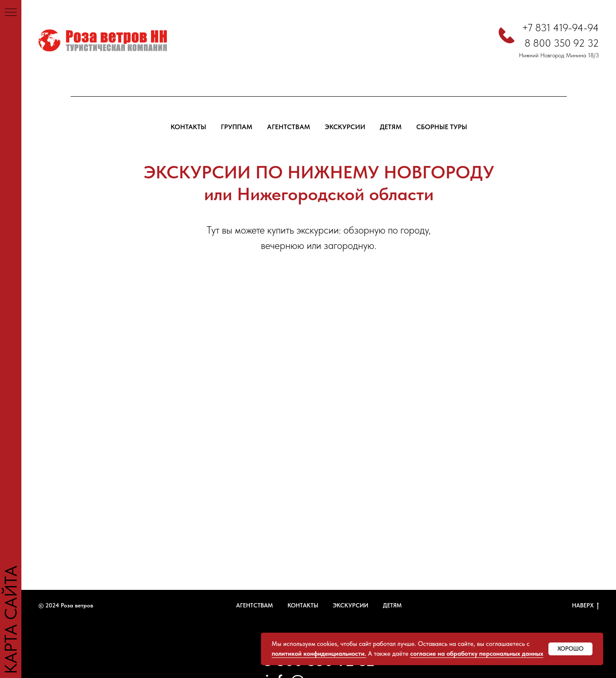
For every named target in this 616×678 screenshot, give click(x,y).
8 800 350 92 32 (562, 43)
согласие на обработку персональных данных (477, 654)
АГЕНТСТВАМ (255, 605)
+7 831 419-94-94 (560, 28)
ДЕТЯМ (392, 605)
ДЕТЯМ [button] (391, 127)
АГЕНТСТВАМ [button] (289, 127)
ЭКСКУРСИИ (351, 605)
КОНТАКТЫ (188, 127)
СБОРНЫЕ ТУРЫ (442, 127)
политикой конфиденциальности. (319, 654)
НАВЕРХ (585, 606)
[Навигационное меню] (11, 13)
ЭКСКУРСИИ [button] (345, 127)
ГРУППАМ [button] (237, 127)
